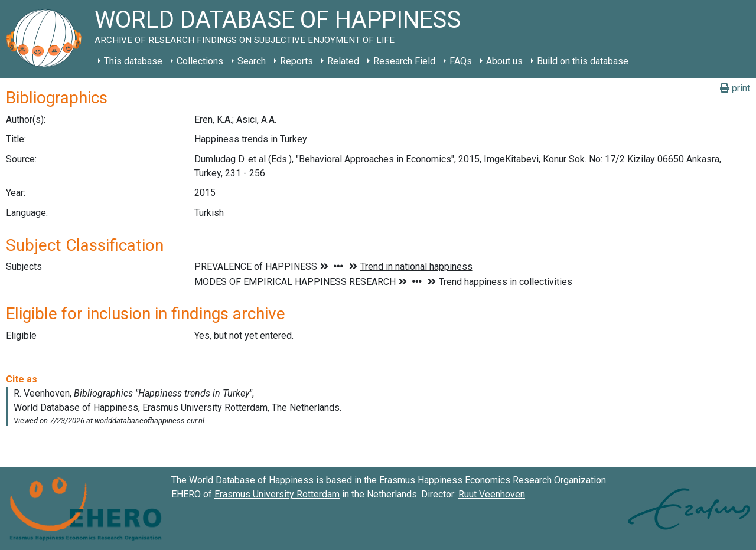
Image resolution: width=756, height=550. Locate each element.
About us (504, 61)
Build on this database (583, 61)
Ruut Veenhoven (492, 494)
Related (343, 61)
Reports (296, 61)
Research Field (404, 61)
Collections (200, 61)
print (735, 88)
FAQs (461, 61)
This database (133, 61)
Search (252, 61)
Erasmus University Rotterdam (277, 494)
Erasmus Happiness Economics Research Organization (493, 480)
